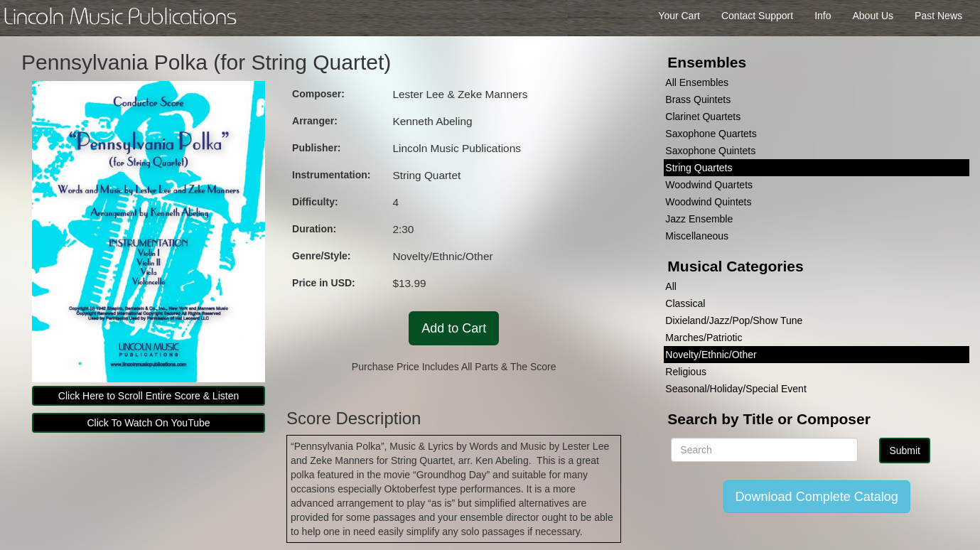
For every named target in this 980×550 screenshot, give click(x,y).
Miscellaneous (697, 236)
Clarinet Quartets (703, 117)
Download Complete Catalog (817, 497)
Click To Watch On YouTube (149, 423)
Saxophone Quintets (710, 151)
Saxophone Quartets (711, 134)
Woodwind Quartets (709, 185)
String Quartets (699, 168)
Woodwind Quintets (708, 202)
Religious (686, 372)
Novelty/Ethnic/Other (711, 355)
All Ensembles (697, 82)
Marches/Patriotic (704, 338)
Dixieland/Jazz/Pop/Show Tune (734, 320)
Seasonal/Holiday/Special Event (736, 389)
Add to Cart (454, 328)
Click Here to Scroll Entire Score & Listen (149, 396)
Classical (685, 303)
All (671, 286)
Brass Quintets (698, 99)
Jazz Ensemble (699, 219)
